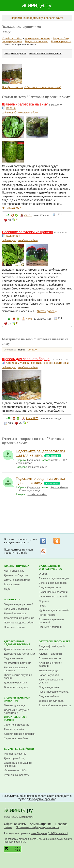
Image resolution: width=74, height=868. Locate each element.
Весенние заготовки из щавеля (27, 232)
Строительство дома (16, 725)
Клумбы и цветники (50, 654)
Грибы (43, 606)
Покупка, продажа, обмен (19, 623)
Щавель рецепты (61, 41)
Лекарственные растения (19, 618)
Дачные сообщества (16, 575)
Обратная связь (15, 824)
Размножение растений (53, 597)
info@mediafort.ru (17, 842)
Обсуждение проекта (41, 799)
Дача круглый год (14, 758)
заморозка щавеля (15, 53)
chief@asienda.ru (58, 833)
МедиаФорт (26, 817)
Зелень (11, 108)
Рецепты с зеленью (37, 41)
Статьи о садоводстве (17, 580)
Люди (7, 589)
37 (28, 423)
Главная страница (17, 566)
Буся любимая (59, 487)
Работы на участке (15, 754)
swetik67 (56, 460)
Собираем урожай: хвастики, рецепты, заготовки (37, 363)
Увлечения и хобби (15, 770)
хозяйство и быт (28, 113)
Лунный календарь (15, 613)
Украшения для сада (51, 701)
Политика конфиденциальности (37, 827)
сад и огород (9, 113)
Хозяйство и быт (12, 38)
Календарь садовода (16, 609)
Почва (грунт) (47, 615)
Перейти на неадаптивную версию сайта (37, 18)
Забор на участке (49, 675)
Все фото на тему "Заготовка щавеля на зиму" (32, 87)
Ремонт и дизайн (14, 729)
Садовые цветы (13, 658)
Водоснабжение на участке (55, 705)
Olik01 (28, 215)
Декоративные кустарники (19, 654)
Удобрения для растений (54, 610)
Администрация (40, 824)
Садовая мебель (49, 696)
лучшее (32, 350)
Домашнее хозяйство (19, 749)
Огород (43, 574)
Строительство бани (16, 738)
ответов (8, 454)
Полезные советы (15, 627)
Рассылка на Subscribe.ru (43, 551)
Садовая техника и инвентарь (17, 699)
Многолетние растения (18, 663)
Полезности (12, 600)
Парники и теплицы (50, 627)
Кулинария (13, 236)
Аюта (29, 319)
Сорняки (44, 601)
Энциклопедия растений (18, 604)
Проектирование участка (54, 692)
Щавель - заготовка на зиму (25, 104)
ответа (8, 481)
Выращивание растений (53, 592)
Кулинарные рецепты (37, 38)
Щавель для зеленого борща (26, 359)
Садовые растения (50, 587)
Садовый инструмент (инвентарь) (17, 711)
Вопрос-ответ (12, 584)
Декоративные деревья (18, 649)
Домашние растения (16, 683)
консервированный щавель (45, 53)
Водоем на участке (50, 658)
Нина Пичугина (39, 833)
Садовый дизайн (49, 687)
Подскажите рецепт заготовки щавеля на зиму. (40, 453)
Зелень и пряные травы (53, 583)
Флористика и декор (16, 687)
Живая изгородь (48, 670)
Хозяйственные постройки (20, 734)
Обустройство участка (55, 642)
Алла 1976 (32, 418)
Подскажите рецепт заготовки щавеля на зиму (40, 481)
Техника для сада (14, 705)
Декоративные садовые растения (17, 643)
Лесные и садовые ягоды (54, 578)
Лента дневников (14, 571)
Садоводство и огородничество (51, 568)
